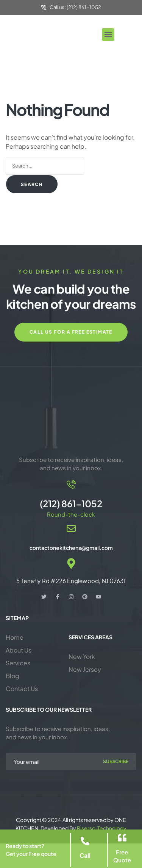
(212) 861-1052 (71, 503)
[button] (108, 35)
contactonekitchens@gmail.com (71, 548)
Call (85, 855)
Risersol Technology (102, 828)
